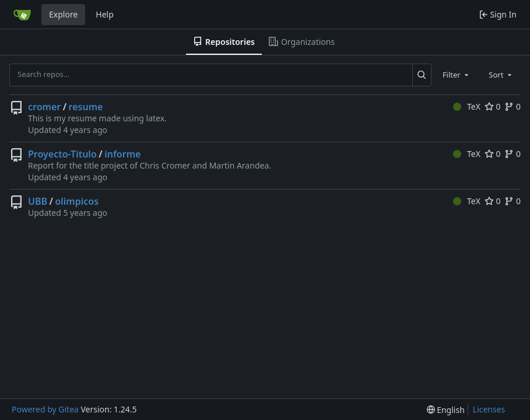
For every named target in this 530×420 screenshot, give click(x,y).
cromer (44, 107)
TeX (467, 106)
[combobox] (457, 75)
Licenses (489, 409)
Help (105, 14)
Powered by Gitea (45, 409)
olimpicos (77, 201)
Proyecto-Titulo (62, 154)
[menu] (446, 410)
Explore (63, 14)
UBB (38, 201)
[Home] (22, 15)
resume (86, 107)
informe (122, 154)
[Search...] (422, 75)
